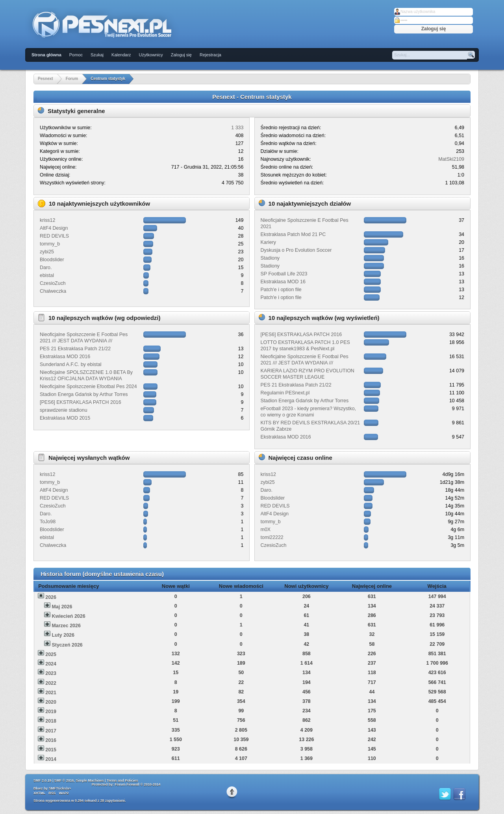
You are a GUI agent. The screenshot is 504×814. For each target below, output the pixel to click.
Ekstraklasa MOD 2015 (65, 418)
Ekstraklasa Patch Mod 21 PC (293, 234)
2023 (51, 673)
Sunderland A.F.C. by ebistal (71, 364)
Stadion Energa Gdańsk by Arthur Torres (84, 394)
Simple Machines (90, 781)
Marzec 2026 (66, 626)
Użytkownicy (151, 55)
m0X (266, 530)
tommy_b (50, 244)
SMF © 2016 (64, 781)
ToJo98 (48, 522)
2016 (51, 740)
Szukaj (97, 55)
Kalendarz (121, 55)
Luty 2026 (63, 635)
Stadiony (270, 258)
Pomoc (76, 55)
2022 (51, 683)
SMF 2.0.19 (42, 781)
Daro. (46, 268)
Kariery (269, 242)
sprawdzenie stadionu (64, 410)
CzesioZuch (53, 283)
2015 (51, 750)
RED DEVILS (54, 236)
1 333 (237, 128)
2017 (51, 731)
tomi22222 (272, 537)
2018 (51, 721)
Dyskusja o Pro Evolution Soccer (296, 250)
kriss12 (48, 220)
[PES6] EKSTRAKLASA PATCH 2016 (81, 402)
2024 (51, 664)
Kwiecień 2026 (68, 616)
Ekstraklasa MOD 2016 (65, 357)
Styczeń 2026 (67, 645)
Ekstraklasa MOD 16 (283, 282)
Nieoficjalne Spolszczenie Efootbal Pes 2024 (88, 387)
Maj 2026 (62, 607)
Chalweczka (53, 291)
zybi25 (47, 252)
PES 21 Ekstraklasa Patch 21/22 (75, 349)
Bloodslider (52, 260)
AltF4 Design (54, 228)
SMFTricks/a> (60, 788)
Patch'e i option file (281, 290)
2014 (51, 759)
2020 (51, 702)
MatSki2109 (451, 159)
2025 (51, 654)
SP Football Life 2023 (284, 274)
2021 (51, 693)
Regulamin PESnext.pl (285, 393)
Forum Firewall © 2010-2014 (137, 784)
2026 (51, 597)
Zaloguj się (181, 55)
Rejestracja (210, 55)
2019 (51, 712)
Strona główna (46, 55)
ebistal (47, 275)
